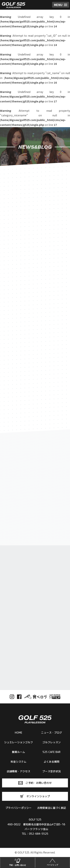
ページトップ (53, 862)
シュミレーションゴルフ (18, 742)
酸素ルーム (18, 752)
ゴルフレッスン (52, 742)
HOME (18, 733)
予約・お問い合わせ (18, 862)
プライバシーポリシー (18, 808)
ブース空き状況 (52, 771)
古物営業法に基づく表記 (52, 808)
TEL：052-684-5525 (35, 834)
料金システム (18, 762)
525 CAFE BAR (52, 752)
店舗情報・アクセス (18, 771)
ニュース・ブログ (52, 733)
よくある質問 (52, 762)
